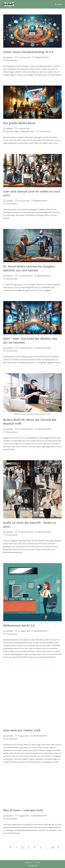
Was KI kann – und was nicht (23, 810)
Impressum (29, 862)
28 (53, 847)
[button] (9, 4)
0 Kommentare (12, 60)
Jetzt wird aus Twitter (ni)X (22, 730)
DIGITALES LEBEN (13, 132)
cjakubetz (10, 57)
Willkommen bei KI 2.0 (19, 625)
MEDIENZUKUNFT (42, 57)
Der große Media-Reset (19, 123)
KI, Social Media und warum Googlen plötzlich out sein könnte (29, 268)
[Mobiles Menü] (58, 4)
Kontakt (37, 862)
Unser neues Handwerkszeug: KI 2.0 (28, 52)
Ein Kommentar (12, 351)
